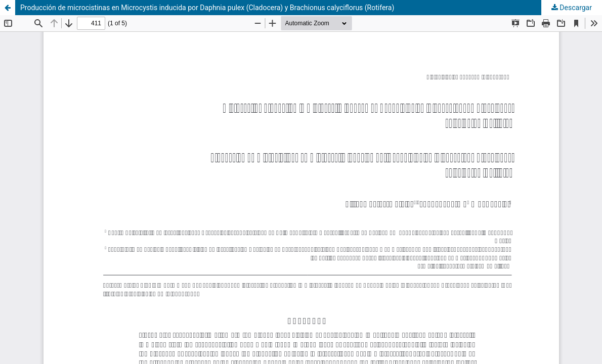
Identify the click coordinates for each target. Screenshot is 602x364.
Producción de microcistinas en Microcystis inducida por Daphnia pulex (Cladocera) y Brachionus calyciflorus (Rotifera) (207, 8)
